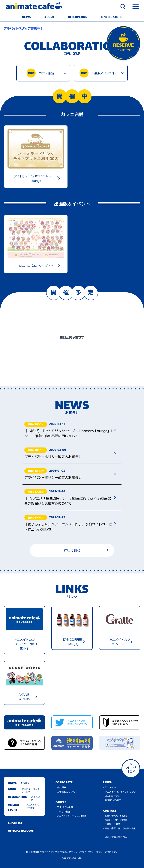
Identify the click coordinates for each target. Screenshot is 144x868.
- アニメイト (109, 787)
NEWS (26, 17)
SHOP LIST (15, 824)
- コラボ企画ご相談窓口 (115, 837)
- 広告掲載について (65, 792)
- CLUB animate (111, 796)
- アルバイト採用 (64, 807)
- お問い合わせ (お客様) (115, 815)
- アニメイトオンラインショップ (120, 792)
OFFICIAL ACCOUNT (21, 831)
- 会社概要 (61, 787)
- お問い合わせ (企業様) (115, 820)
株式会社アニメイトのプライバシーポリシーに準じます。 (89, 852)
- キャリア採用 (63, 811)
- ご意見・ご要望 (112, 824)
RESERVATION (78, 17)
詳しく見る (86, 550)
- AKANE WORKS (112, 800)
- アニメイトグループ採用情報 (71, 815)
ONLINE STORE (112, 17)
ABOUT (49, 17)
